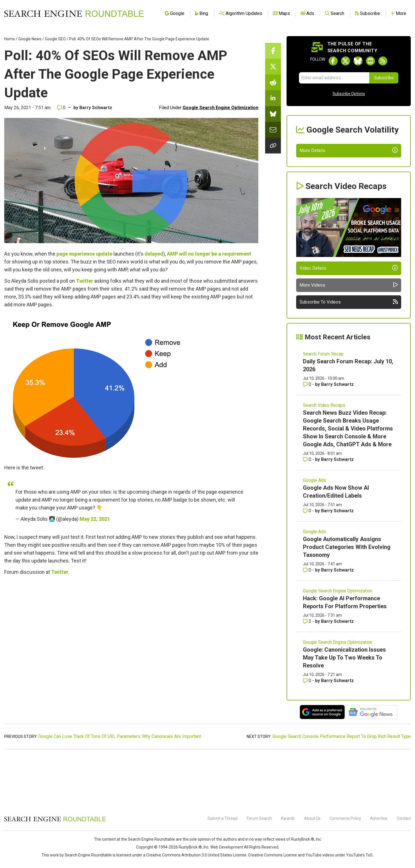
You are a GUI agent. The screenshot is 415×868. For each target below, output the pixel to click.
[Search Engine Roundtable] (55, 821)
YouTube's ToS (359, 855)
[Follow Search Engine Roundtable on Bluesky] (358, 61)
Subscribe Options (349, 94)
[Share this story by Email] (273, 130)
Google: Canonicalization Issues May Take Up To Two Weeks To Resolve (344, 710)
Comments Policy (345, 818)
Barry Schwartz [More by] (96, 108)
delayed (154, 254)
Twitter (85, 281)
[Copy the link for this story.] (273, 146)
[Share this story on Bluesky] (273, 114)
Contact (404, 818)
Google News (30, 39)
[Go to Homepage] (74, 14)
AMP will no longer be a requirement (209, 254)
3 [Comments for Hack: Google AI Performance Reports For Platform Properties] (308, 674)
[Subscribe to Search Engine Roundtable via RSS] (383, 61)
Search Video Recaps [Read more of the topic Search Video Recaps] (324, 458)
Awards (288, 818)
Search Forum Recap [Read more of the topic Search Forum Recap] (323, 406)
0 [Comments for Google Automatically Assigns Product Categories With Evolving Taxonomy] (308, 622)
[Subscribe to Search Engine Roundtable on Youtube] (370, 61)
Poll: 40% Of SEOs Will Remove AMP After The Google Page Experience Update (139, 39)
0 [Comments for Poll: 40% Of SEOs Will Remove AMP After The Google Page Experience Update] (61, 108)
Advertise (379, 818)
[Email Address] (334, 78)
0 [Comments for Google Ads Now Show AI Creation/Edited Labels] (308, 563)
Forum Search (259, 818)
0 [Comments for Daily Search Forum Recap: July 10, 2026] (308, 437)
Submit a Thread (222, 818)
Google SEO (55, 39)
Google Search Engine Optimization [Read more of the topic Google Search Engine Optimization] (338, 643)
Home (10, 39)
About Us (312, 818)
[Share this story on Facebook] (273, 51)
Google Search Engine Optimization (220, 108)
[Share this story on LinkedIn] (273, 98)
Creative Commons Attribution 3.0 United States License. (197, 855)
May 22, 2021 (95, 519)
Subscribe (384, 78)
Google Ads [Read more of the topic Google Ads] (314, 533)
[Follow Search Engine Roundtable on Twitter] (346, 61)
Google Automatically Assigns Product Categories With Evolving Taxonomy (347, 599)
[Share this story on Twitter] (273, 67)
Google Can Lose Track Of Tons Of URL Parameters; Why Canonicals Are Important (120, 789)
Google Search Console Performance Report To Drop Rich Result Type (342, 789)
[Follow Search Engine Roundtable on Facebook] (333, 61)
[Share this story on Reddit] (273, 82)
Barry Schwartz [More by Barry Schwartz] (337, 437)
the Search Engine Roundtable (148, 839)
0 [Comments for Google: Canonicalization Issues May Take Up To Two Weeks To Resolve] (308, 733)
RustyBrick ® (190, 847)
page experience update (84, 254)
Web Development (227, 847)
